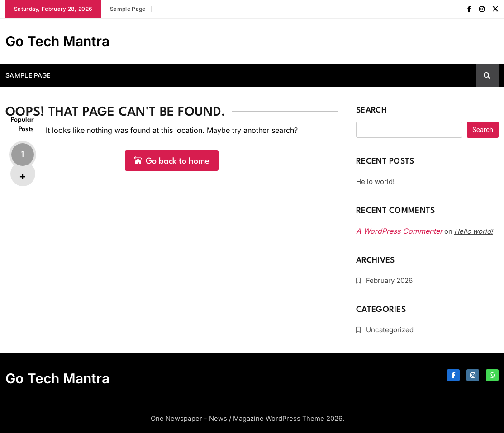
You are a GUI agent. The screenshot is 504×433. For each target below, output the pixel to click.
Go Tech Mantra (57, 41)
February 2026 (389, 280)
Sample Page (128, 9)
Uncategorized (390, 330)
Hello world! (375, 181)
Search (371, 111)
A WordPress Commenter (399, 231)
